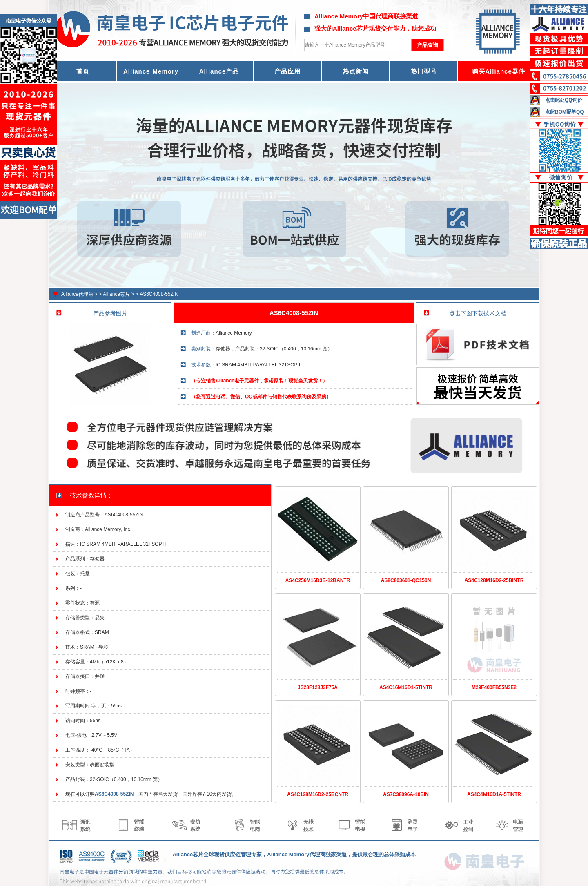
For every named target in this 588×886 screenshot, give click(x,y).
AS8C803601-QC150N (406, 580)
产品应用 (287, 71)
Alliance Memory (151, 71)
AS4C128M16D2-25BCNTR (318, 794)
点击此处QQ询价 (564, 100)
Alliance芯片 (116, 294)
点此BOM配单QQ (565, 112)
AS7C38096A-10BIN (406, 794)
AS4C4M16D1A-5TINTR (494, 794)
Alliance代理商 (77, 294)
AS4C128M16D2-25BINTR (494, 580)
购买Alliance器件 (499, 71)
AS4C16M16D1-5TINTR (406, 687)
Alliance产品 (219, 71)
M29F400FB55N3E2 (494, 687)
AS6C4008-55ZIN (159, 294)
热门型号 (424, 71)
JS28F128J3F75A (318, 687)
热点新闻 (356, 71)
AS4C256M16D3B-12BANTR (318, 580)
